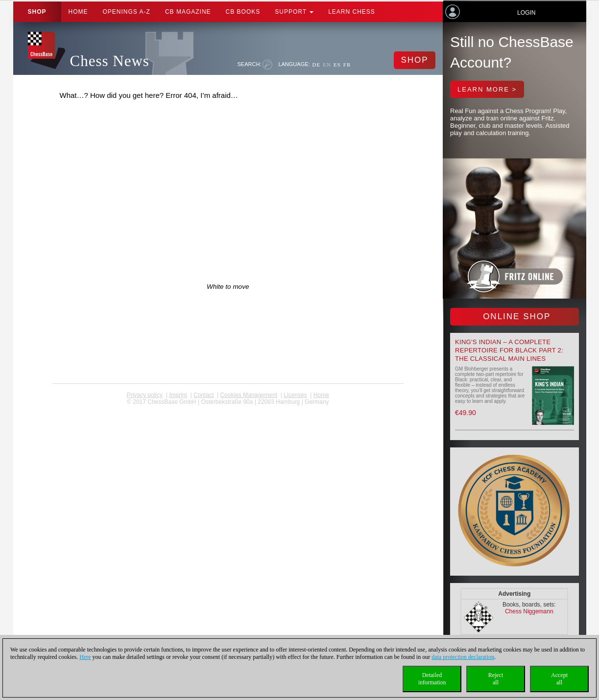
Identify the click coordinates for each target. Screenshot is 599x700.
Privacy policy (145, 395)
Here (85, 657)
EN (327, 65)
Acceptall (559, 679)
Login (526, 13)
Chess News (110, 61)
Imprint (178, 395)
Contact (204, 395)
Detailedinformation (432, 679)
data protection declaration (463, 657)
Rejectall (496, 679)
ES (337, 65)
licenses (295, 395)
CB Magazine (188, 12)
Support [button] (294, 12)
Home (78, 12)
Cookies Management (249, 395)
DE (317, 65)
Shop (37, 12)
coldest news (228, 409)
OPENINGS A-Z (127, 12)
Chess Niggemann (529, 611)
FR (347, 65)
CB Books (243, 12)
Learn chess (352, 12)
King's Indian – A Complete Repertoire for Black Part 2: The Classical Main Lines (509, 350)
